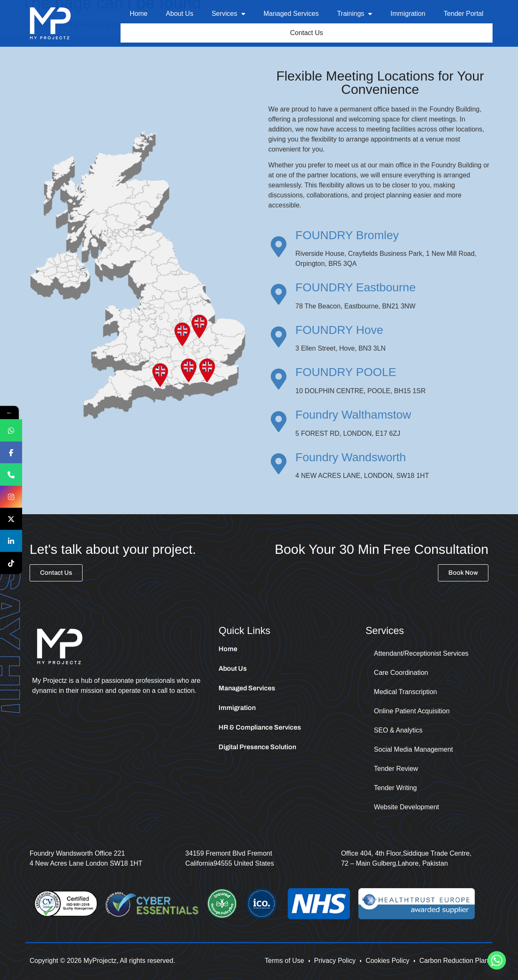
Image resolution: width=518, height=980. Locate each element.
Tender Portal (464, 14)
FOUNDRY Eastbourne (355, 289)
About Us (180, 14)
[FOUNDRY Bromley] (279, 248)
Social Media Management (414, 751)
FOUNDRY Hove (339, 331)
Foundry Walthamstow (353, 416)
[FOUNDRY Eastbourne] (279, 296)
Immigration (408, 14)
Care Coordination (401, 674)
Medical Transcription (406, 693)
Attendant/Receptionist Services (421, 655)
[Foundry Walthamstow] (279, 423)
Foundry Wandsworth (351, 458)
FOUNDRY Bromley (347, 236)
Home (139, 14)
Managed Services (291, 14)
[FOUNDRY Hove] (279, 338)
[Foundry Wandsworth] (279, 465)
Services (228, 14)
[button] (228, 14)
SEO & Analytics (399, 731)
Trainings (355, 14)
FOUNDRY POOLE (346, 373)
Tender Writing (396, 789)
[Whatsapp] (497, 960)
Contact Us (307, 34)
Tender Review (396, 770)
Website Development (407, 808)
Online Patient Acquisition (412, 712)
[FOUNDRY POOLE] (279, 380)
